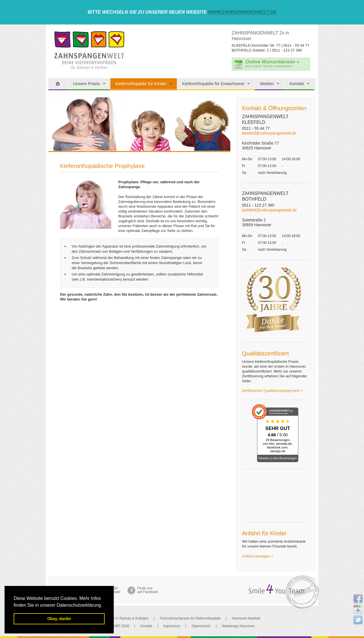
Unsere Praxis (86, 84)
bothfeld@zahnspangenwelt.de (269, 210)
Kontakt (297, 84)
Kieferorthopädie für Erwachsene (213, 84)
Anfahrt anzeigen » (258, 556)
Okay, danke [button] (59, 619)
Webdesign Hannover (238, 626)
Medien (267, 84)
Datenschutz (201, 626)
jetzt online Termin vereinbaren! (272, 64)
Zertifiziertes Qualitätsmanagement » (272, 391)
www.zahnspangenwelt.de (242, 12)
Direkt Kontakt (114, 590)
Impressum (172, 626)
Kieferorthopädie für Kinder (141, 84)
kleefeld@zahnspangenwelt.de (269, 133)
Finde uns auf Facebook (148, 590)
